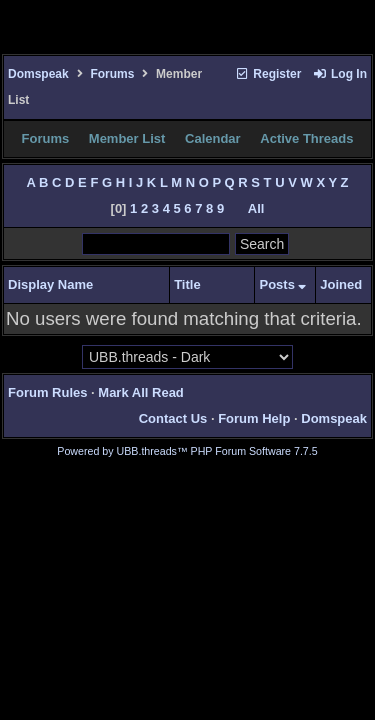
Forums (112, 74)
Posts (282, 284)
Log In (340, 74)
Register (268, 74)
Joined (341, 284)
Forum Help (254, 418)
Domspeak (38, 74)
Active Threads (306, 138)
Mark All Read (141, 392)
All (256, 208)
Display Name (50, 284)
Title (187, 284)
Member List (127, 138)
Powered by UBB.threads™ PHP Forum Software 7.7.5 (187, 451)
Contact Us (173, 418)
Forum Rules (47, 392)
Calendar (213, 138)
